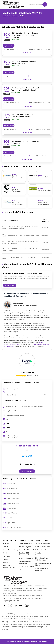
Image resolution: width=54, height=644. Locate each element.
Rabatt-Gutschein (45, 202)
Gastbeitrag (7, 562)
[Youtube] (27, 605)
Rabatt (45, 176)
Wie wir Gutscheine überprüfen (42, 569)
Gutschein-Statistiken (27, 566)
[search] (36, 4)
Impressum (6, 556)
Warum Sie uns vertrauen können (9, 566)
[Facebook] (4, 605)
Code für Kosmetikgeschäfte (42, 554)
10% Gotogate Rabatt (27, 464)
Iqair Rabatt (9, 518)
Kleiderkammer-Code (43, 547)
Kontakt (5, 547)
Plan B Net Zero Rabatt (12, 528)
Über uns (6, 544)
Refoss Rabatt (10, 508)
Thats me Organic (25, 547)
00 (7, 432)
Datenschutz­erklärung (10, 550)
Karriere (5, 559)
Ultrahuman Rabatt (11, 493)
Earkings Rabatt (10, 489)
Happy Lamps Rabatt (12, 503)
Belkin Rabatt (9, 484)
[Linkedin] (21, 605)
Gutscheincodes (19, 202)
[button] (45, 4)
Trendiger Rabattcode (43, 544)
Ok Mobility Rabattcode (27, 550)
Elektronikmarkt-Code (43, 550)
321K (8, 419)
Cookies (5, 553)
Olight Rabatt (9, 523)
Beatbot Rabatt (10, 513)
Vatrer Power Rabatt (12, 498)
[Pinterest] (16, 605)
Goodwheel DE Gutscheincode (24, 554)
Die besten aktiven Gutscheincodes (41, 559)
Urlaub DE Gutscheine (26, 558)
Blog (21, 569)
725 (7, 423)
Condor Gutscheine (26, 544)
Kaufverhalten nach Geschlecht (25, 562)
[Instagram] (10, 605)
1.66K (8, 428)
